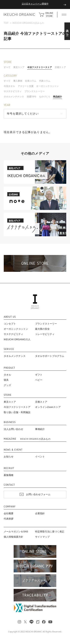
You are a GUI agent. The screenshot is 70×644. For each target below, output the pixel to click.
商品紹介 (57, 97)
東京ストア (19, 67)
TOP (6, 23)
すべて (7, 67)
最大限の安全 (42, 329)
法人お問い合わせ (13, 429)
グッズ (7, 385)
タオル (7, 375)
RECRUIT (9, 468)
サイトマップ (42, 537)
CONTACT (9, 485)
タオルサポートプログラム (50, 356)
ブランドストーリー (35, 91)
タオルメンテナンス (14, 97)
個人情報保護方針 (13, 537)
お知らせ (9, 457)
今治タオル (9, 86)
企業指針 (40, 513)
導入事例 (18, 81)
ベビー (39, 380)
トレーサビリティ (45, 334)
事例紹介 (40, 429)
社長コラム (31, 81)
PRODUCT (9, 368)
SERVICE (9, 349)
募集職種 (9, 475)
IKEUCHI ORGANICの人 (17, 339)
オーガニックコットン (47, 86)
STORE (8, 395)
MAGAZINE (27, 439)
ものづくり (45, 97)
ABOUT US (10, 317)
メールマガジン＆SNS (16, 532)
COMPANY (10, 507)
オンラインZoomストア (48, 407)
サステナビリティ (13, 91)
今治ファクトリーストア (40, 67)
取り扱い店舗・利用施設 (17, 412)
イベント (40, 457)
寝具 (6, 380)
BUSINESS (10, 422)
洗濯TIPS (31, 97)
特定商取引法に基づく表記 (50, 532)
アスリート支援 (26, 86)
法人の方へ (67, 31)
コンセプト (10, 324)
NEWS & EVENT (13, 450)
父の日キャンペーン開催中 (35, 4)
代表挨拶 (9, 519)
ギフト (39, 375)
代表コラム (45, 81)
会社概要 (9, 513)
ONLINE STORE (49, 14)
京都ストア (60, 67)
